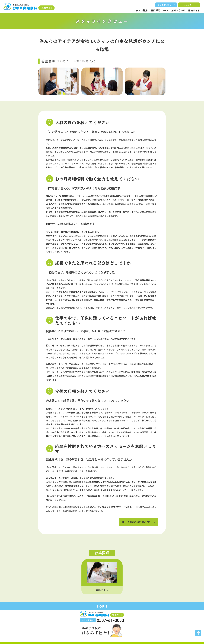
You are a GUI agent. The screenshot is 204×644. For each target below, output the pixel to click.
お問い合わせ (178, 10)
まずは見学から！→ (166, 5)
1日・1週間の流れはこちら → (138, 522)
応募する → (189, 5)
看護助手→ (102, 590)
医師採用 (155, 10)
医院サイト (194, 10)
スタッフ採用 (141, 10)
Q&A (166, 10)
